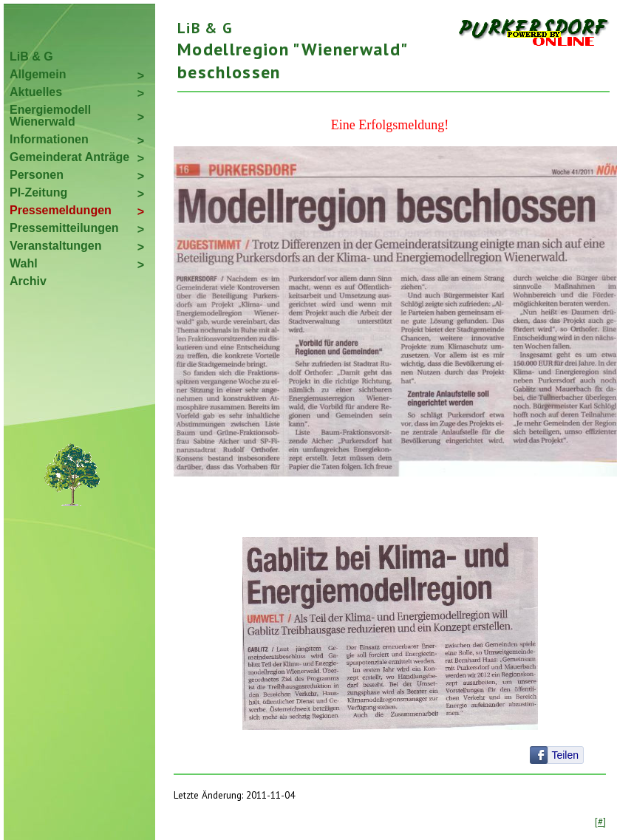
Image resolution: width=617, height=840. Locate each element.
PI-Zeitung (38, 192)
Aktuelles (36, 92)
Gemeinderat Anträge (69, 157)
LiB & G (31, 57)
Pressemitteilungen (64, 228)
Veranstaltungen (55, 246)
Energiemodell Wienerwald (50, 116)
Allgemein (38, 74)
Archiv (28, 281)
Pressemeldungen (61, 210)
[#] (600, 822)
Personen (37, 175)
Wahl (24, 263)
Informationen (49, 139)
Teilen (565, 755)
